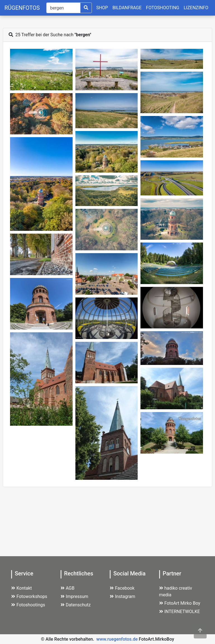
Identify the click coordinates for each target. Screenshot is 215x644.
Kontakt (21, 588)
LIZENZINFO (196, 8)
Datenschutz (76, 605)
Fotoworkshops (29, 596)
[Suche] (63, 8)
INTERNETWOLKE (180, 612)
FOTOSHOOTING (163, 8)
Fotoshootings (28, 605)
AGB (68, 588)
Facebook (122, 588)
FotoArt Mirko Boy (180, 603)
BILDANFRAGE (127, 8)
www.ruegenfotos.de (117, 639)
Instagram (122, 596)
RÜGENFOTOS (22, 8)
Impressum (75, 596)
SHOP (102, 8)
